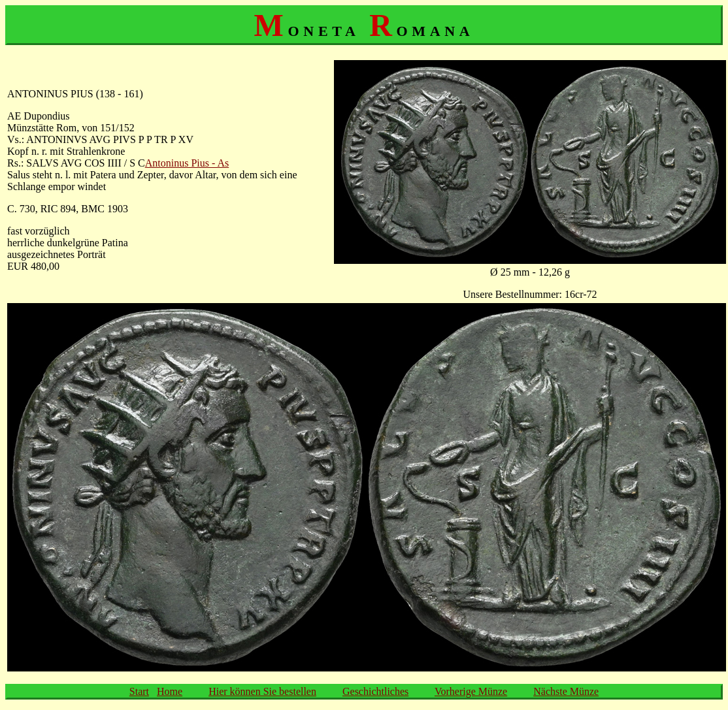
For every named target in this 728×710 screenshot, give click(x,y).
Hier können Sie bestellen (262, 691)
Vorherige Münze (471, 691)
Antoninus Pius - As (187, 163)
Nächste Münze (566, 691)
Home (170, 691)
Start (139, 691)
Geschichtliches (375, 691)
